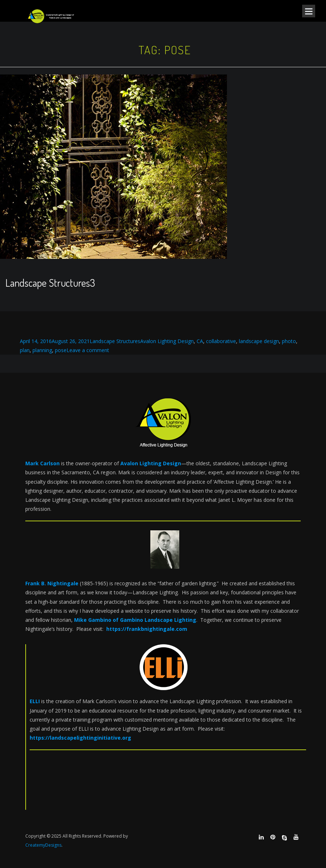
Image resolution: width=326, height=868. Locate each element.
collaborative (221, 341)
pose (61, 350)
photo (289, 341)
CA (200, 341)
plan (25, 350)
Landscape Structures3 (50, 283)
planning (42, 350)
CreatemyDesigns (43, 845)
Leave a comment (88, 350)
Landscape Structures (115, 341)
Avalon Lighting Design (167, 341)
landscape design (259, 341)
